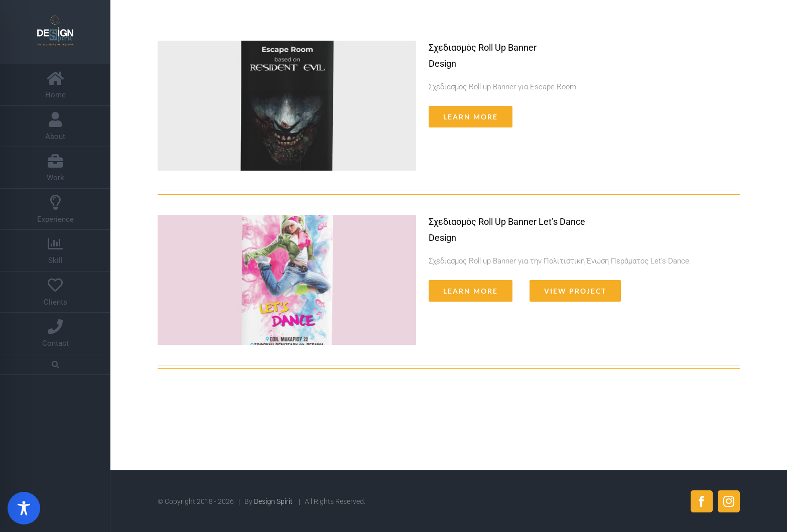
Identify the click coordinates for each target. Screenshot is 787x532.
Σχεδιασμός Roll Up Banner (483, 47)
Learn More (471, 117)
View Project (575, 291)
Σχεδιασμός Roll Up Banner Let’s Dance (507, 222)
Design (442, 63)
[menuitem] (55, 85)
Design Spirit (274, 501)
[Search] (55, 365)
